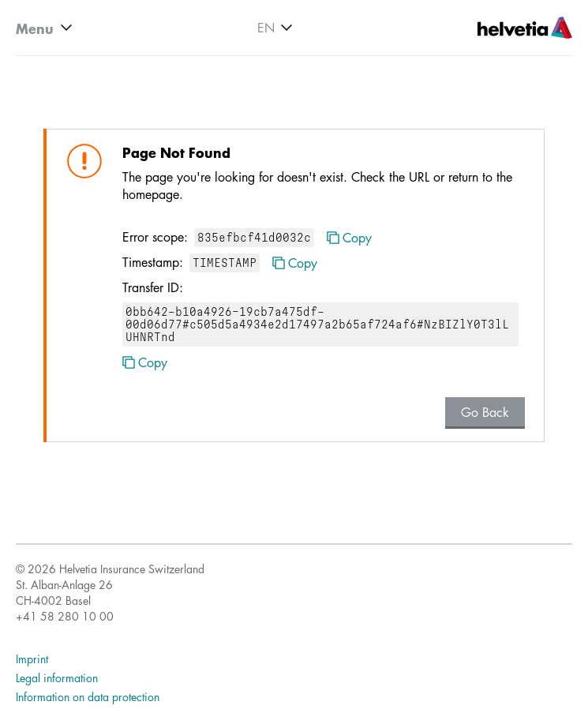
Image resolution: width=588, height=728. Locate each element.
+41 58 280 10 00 (65, 616)
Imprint (32, 659)
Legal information (57, 677)
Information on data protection (88, 696)
